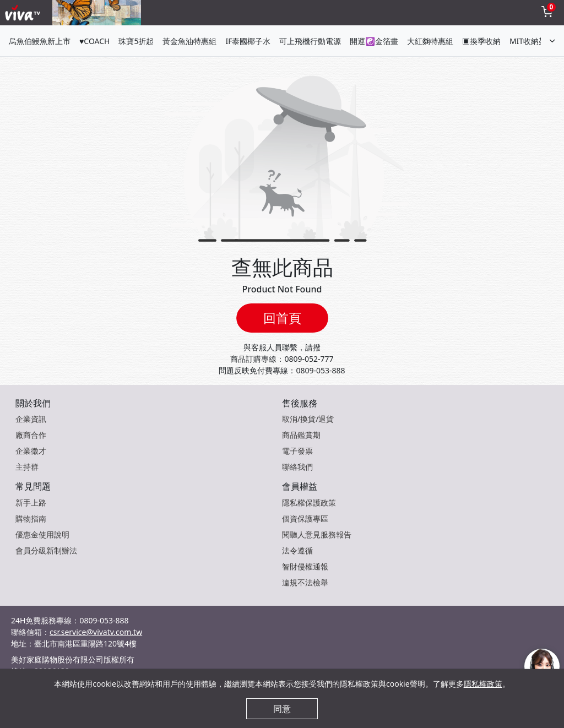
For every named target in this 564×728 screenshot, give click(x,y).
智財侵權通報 (305, 566)
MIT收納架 (528, 41)
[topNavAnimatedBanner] (97, 13)
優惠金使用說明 (42, 534)
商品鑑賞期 (301, 435)
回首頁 (282, 318)
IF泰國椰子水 (248, 41)
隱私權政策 (483, 684)
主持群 (27, 467)
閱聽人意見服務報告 (317, 534)
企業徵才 (31, 451)
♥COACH (94, 41)
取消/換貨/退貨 (308, 419)
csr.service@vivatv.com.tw (96, 632)
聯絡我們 (297, 467)
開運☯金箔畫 (374, 41)
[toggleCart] (547, 13)
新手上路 (31, 502)
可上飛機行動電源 (310, 41)
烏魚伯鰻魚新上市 (40, 41)
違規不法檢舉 (305, 582)
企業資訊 (31, 419)
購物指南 (31, 518)
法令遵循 (297, 550)
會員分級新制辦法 (46, 550)
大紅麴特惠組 (430, 41)
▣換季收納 (481, 41)
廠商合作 (31, 435)
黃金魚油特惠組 (189, 41)
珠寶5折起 (136, 41)
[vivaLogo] (24, 13)
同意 (282, 709)
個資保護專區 (305, 518)
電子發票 (297, 451)
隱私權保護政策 (309, 502)
